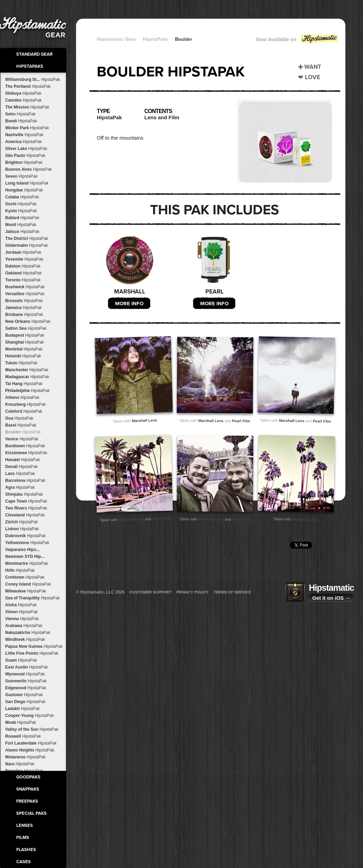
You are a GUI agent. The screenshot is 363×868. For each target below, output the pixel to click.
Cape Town (26, 501)
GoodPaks (28, 777)
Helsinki (23, 356)
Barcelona (25, 480)
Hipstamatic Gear (116, 39)
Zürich (22, 522)
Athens (22, 398)
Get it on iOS (331, 598)
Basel (21, 425)
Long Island (27, 183)
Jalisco (22, 232)
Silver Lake (26, 149)
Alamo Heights (30, 750)
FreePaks (27, 801)
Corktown (25, 577)
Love (313, 77)
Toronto (23, 280)
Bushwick (25, 287)
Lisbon (22, 529)
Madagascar (27, 377)
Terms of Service (232, 592)
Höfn (20, 570)
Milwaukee (26, 591)
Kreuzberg (25, 404)
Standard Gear (34, 54)
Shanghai (25, 342)
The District (27, 239)
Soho (20, 114)
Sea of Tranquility (32, 598)
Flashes (26, 850)
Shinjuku (24, 494)
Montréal (24, 349)
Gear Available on (297, 41)
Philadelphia (27, 391)
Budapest (25, 335)
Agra (20, 487)
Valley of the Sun (32, 729)
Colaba (22, 197)
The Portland (28, 86)
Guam (21, 660)
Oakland (23, 273)
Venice (22, 439)
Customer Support (150, 592)
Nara (20, 764)
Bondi (21, 121)
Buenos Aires (29, 169)
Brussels (24, 301)
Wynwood (25, 674)
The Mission (27, 107)
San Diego (25, 702)
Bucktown (25, 446)
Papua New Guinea (34, 646)
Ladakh (22, 709)
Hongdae (24, 190)
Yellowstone (27, 543)
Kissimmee (26, 453)
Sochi (21, 204)
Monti (21, 225)
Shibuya (23, 93)
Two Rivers (26, 508)
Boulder (23, 432)
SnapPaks (28, 789)
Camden (23, 100)
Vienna (22, 619)
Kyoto (21, 211)
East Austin (27, 667)
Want (313, 67)
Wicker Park (27, 128)
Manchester (27, 370)
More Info (129, 304)
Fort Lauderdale (31, 743)
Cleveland (25, 515)
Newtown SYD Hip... (25, 557)
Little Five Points (32, 653)
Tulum (21, 363)
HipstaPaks (30, 66)
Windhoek (25, 640)
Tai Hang (24, 384)
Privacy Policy (192, 592)
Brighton (24, 162)
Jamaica (23, 308)
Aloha (21, 605)
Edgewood (26, 688)
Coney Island (28, 584)
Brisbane (24, 315)
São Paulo (25, 156)
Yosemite (24, 259)
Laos (20, 474)
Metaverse (25, 757)
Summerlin (26, 681)
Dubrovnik (25, 536)
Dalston (23, 266)
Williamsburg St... (33, 80)
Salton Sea (26, 328)
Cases (24, 862)
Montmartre (27, 563)
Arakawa (24, 626)
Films (23, 838)
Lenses (25, 825)
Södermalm (26, 245)
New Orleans (28, 321)
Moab (21, 722)
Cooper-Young (29, 716)
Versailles (25, 294)
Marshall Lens (145, 420)
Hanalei (23, 460)
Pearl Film (241, 421)
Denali (21, 467)
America (23, 142)
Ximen (21, 612)
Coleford (24, 411)
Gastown (24, 695)
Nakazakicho (28, 633)
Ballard (22, 218)
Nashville (24, 135)
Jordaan (23, 252)
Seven (21, 176)
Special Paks (31, 813)
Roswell (23, 736)
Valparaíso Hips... (22, 550)
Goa (19, 418)
